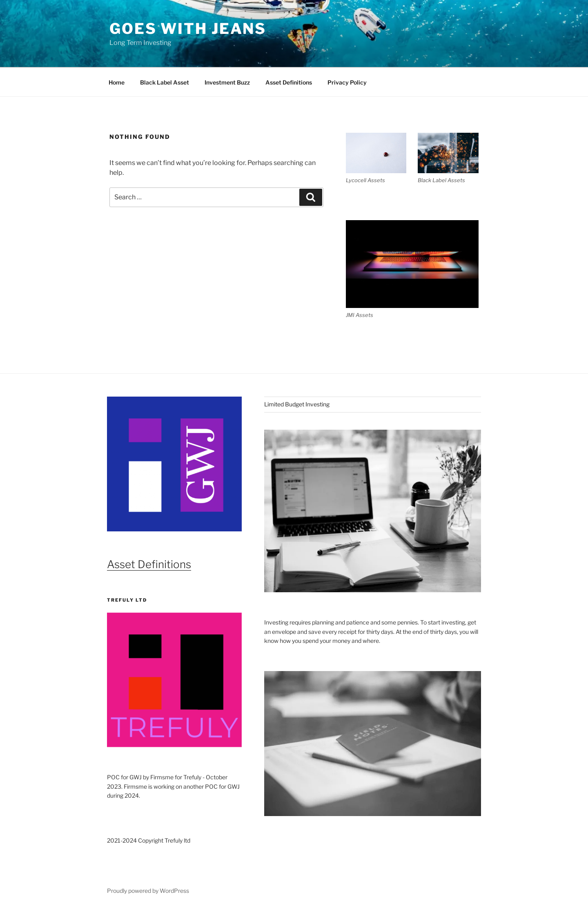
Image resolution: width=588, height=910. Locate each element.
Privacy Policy (347, 82)
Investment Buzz (227, 82)
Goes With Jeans (188, 29)
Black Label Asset (165, 82)
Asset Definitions (289, 82)
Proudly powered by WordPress (148, 891)
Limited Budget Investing (297, 404)
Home (117, 82)
